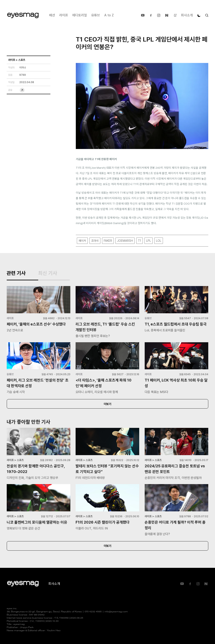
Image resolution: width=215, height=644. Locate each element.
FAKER (108, 241)
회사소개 (187, 15)
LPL (149, 241)
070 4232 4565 (93, 612)
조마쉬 (95, 241)
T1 (140, 241)
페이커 (82, 241)
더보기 (107, 404)
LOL (159, 241)
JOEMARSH (125, 241)
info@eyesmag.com (116, 612)
